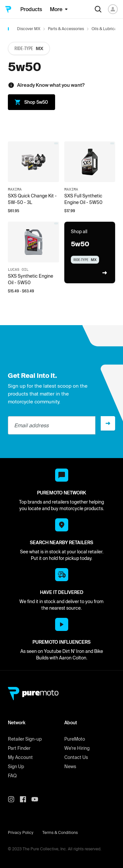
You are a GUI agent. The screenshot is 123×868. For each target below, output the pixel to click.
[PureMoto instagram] (14, 799)
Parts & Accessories (66, 29)
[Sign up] (108, 423)
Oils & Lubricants (107, 29)
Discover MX (29, 29)
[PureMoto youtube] (37, 799)
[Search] (98, 9)
